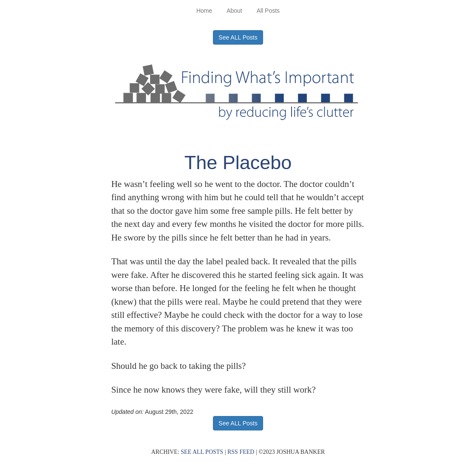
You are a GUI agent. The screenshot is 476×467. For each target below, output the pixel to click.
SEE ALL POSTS (202, 452)
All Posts (268, 11)
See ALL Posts (238, 37)
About (234, 11)
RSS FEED (241, 452)
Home (204, 11)
